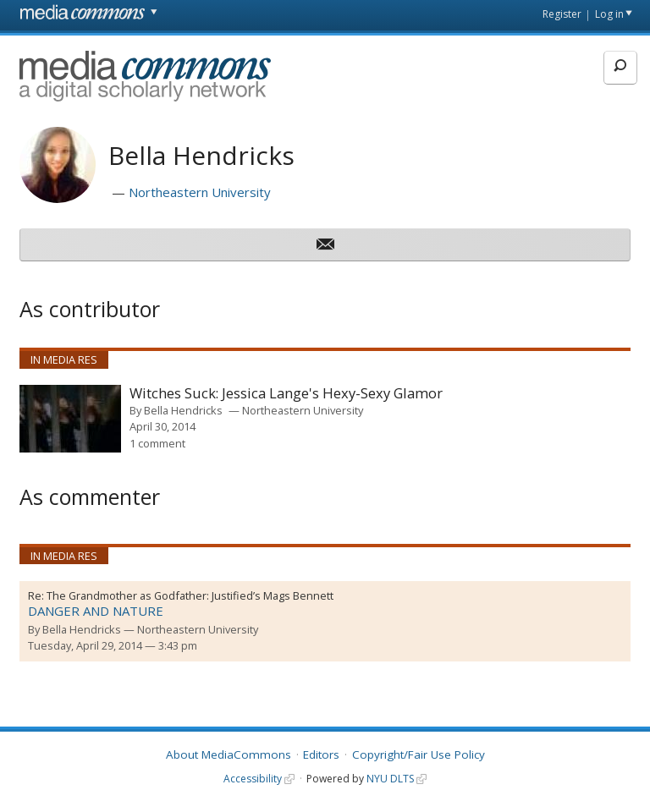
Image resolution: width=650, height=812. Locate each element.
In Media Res (64, 359)
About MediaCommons (229, 754)
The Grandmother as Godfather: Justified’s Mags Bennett (190, 595)
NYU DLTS (390, 779)
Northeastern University (200, 192)
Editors (321, 754)
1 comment (157, 443)
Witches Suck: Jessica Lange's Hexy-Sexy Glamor (286, 394)
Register (562, 14)
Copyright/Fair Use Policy (419, 754)
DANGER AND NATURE (96, 611)
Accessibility (253, 779)
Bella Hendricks (183, 410)
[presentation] (70, 419)
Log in (609, 14)
